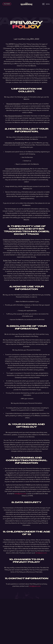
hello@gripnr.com (20, 494)
